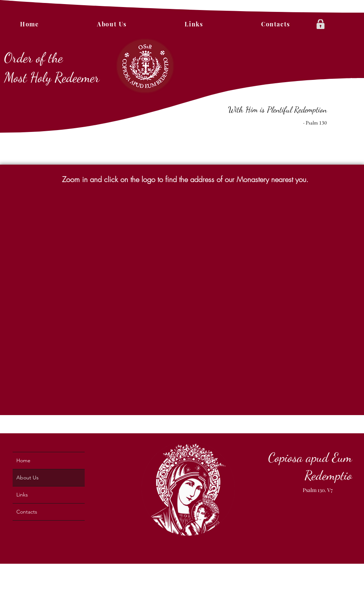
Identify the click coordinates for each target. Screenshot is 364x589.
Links (22, 495)
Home (23, 460)
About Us (27, 478)
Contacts (27, 512)
